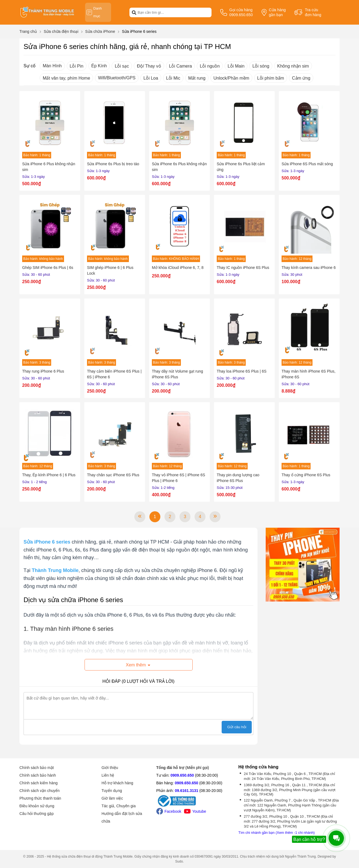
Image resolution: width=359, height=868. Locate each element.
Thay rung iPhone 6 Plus (43, 371)
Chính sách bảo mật (37, 768)
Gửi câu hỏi (237, 727)
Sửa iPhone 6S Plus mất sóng (307, 164)
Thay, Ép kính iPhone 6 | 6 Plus (49, 475)
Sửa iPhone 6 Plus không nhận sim (49, 167)
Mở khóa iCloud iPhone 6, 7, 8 (178, 268)
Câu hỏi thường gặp (37, 814)
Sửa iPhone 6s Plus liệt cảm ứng (241, 167)
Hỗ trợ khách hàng (117, 783)
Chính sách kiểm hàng (39, 783)
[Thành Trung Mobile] (55, 570)
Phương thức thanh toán (40, 798)
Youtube (195, 811)
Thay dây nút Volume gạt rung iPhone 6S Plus (177, 374)
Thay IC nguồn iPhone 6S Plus (243, 268)
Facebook (169, 811)
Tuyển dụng (112, 791)
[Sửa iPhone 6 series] (47, 542)
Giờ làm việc (112, 798)
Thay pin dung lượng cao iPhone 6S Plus (238, 478)
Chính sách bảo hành (38, 775)
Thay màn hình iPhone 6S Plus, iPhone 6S (309, 374)
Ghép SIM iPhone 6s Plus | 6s (48, 268)
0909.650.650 (182, 775)
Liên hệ (108, 775)
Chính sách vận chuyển (40, 791)
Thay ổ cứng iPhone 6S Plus (306, 475)
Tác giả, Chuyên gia (119, 806)
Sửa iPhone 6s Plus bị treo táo (113, 164)
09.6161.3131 (187, 791)
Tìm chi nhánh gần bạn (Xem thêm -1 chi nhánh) (277, 833)
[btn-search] (134, 12)
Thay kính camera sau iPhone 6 (309, 268)
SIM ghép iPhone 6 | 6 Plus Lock (110, 270)
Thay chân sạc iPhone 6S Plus (113, 475)
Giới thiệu (110, 768)
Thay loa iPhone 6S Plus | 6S (242, 371)
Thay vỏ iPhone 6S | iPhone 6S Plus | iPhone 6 (179, 478)
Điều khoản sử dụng (37, 806)
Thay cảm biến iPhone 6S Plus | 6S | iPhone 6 (114, 374)
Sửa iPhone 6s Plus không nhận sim (179, 167)
